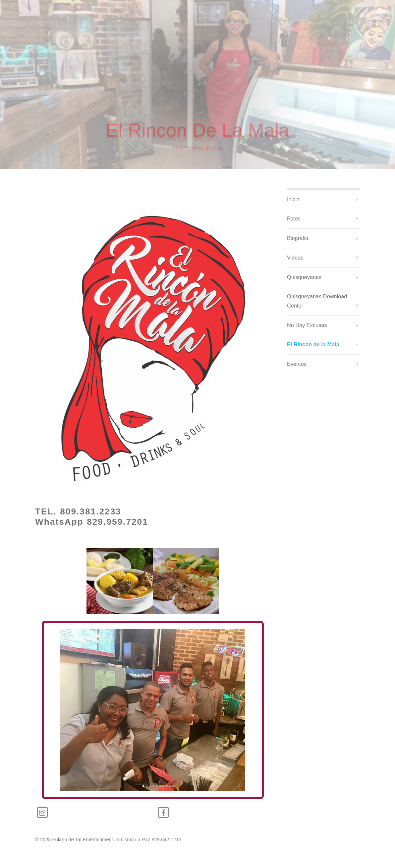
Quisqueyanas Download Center (317, 301)
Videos (295, 258)
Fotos (294, 218)
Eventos (297, 364)
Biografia (298, 238)
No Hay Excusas (307, 325)
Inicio (293, 199)
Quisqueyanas (304, 277)
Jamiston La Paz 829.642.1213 (148, 840)
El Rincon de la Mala (313, 344)
